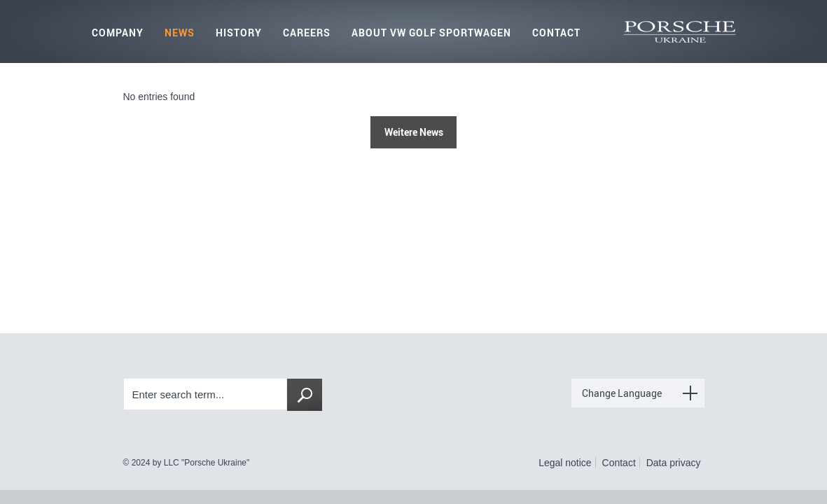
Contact (556, 33)
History (239, 33)
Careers (307, 33)
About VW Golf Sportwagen (431, 33)
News (180, 33)
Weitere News (414, 132)
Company (118, 33)
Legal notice (565, 463)
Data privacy (674, 463)
